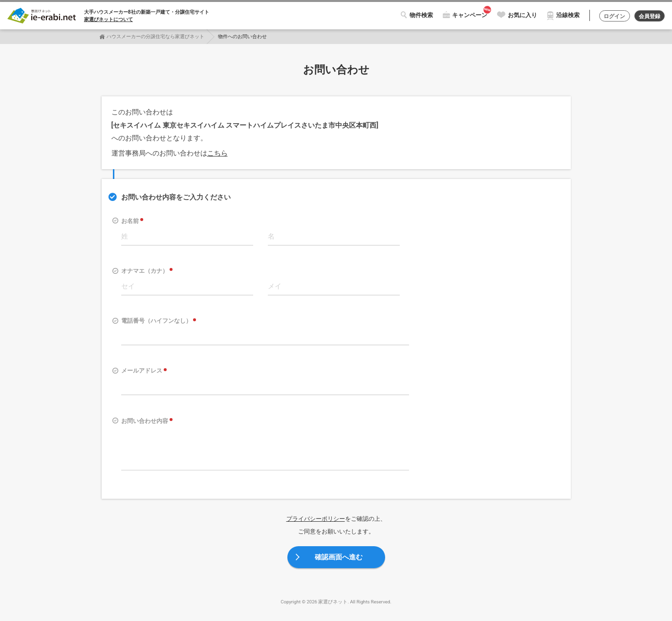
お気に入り (518, 15)
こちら (217, 153)
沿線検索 (563, 15)
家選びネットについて (108, 19)
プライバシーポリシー (316, 519)
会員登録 (648, 16)
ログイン (611, 16)
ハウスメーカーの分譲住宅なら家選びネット (155, 36)
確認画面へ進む (339, 557)
